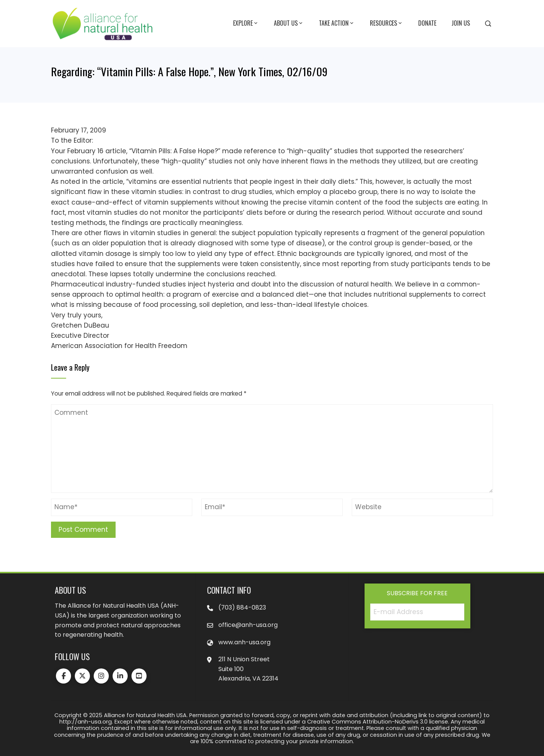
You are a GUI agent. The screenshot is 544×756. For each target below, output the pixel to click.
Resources (386, 23)
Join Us (461, 23)
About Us (289, 23)
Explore (246, 23)
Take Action (337, 23)
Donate (427, 23)
